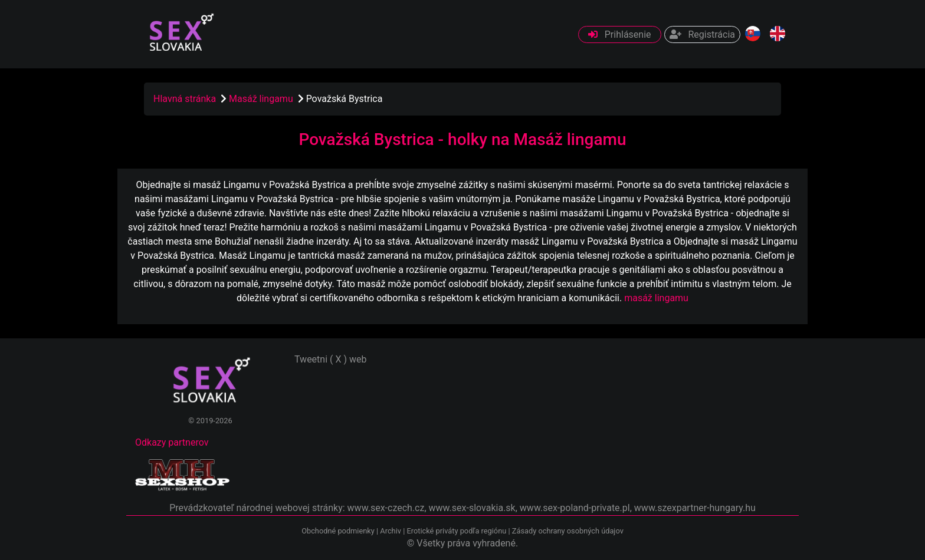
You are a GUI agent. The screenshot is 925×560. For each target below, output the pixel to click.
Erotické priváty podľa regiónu (456, 531)
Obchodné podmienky (339, 531)
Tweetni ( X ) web (331, 359)
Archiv (391, 531)
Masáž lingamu (262, 99)
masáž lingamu (656, 298)
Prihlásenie (620, 34)
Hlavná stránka (185, 99)
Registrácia (702, 34)
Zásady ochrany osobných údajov (568, 531)
